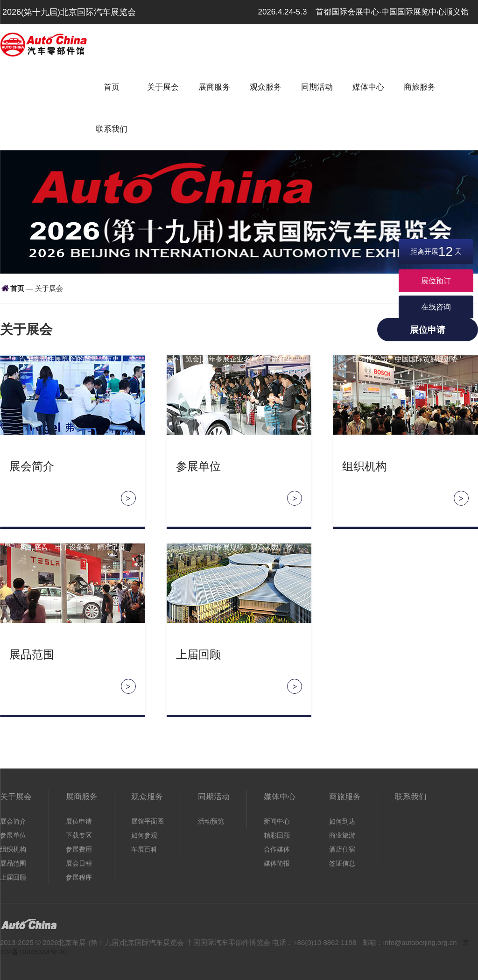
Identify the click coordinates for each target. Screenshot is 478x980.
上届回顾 (198, 655)
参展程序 (79, 877)
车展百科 (144, 849)
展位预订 (436, 281)
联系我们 (112, 129)
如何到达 (342, 821)
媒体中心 (368, 87)
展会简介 (32, 466)
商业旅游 (342, 835)
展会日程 (79, 863)
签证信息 (342, 863)
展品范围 (32, 655)
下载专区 (79, 835)
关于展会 (163, 87)
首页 (112, 87)
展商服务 (214, 87)
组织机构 (365, 466)
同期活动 (317, 87)
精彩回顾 (277, 835)
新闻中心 (277, 821)
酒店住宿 (342, 849)
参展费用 (79, 849)
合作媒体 (277, 849)
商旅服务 (420, 87)
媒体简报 (277, 863)
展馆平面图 (148, 821)
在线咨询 (436, 307)
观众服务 (266, 87)
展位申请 (428, 330)
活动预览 (211, 821)
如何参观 (144, 835)
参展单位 (198, 466)
